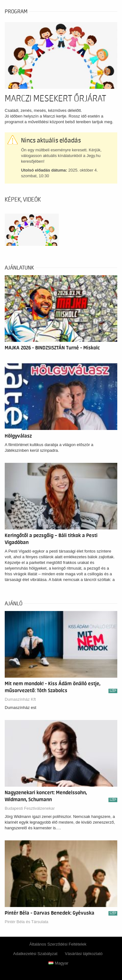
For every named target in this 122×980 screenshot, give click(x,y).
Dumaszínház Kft (20, 699)
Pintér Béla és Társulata (27, 922)
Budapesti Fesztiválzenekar (30, 808)
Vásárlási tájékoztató (84, 954)
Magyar (58, 963)
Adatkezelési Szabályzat (35, 954)
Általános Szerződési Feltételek (58, 944)
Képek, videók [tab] (23, 200)
